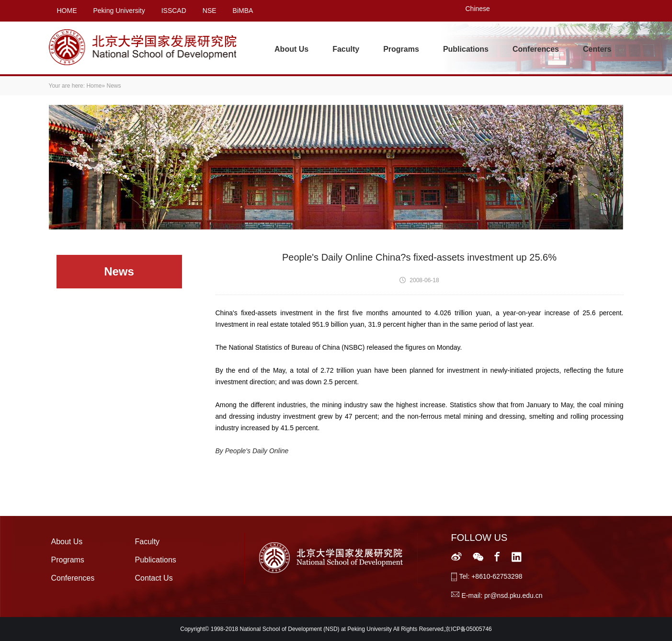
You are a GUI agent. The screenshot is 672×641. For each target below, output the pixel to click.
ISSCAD (174, 11)
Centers (597, 49)
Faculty (346, 49)
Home (94, 86)
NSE (210, 11)
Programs (401, 49)
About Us (291, 49)
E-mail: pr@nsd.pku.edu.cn (502, 595)
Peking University (119, 11)
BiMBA (243, 11)
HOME (67, 11)
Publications (466, 49)
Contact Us (154, 578)
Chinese (478, 9)
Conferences (536, 49)
